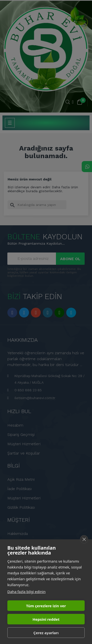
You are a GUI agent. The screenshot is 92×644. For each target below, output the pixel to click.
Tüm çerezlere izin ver (46, 606)
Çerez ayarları (46, 633)
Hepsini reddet (46, 619)
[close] (84, 539)
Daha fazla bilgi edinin (26, 592)
